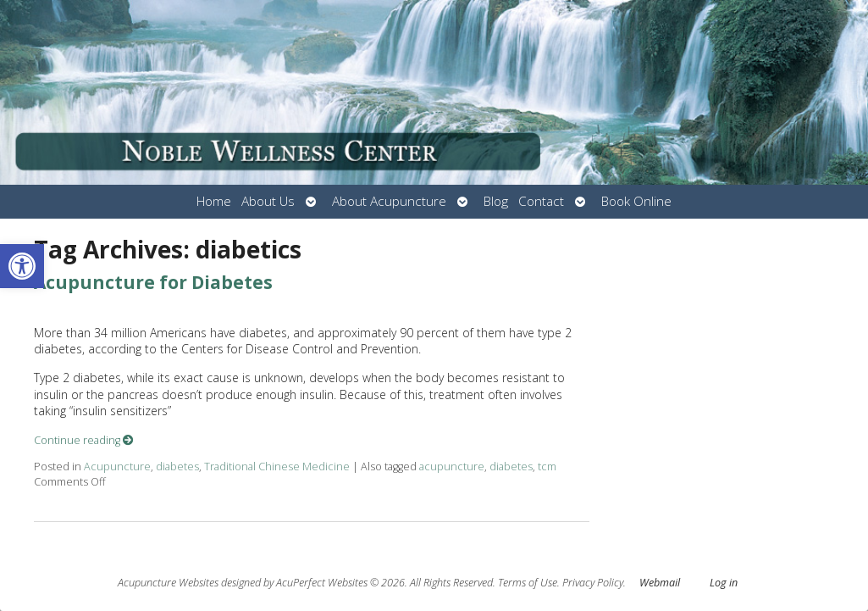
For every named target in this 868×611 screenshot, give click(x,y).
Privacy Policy (593, 583)
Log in (724, 583)
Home (214, 201)
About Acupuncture (389, 201)
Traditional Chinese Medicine (277, 467)
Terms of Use (528, 583)
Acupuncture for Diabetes (153, 282)
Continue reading (84, 440)
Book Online (636, 201)
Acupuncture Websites (168, 583)
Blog (496, 201)
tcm (547, 467)
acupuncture (452, 467)
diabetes (177, 467)
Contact (541, 201)
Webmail (660, 583)
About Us (268, 201)
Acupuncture (117, 467)
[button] (22, 266)
